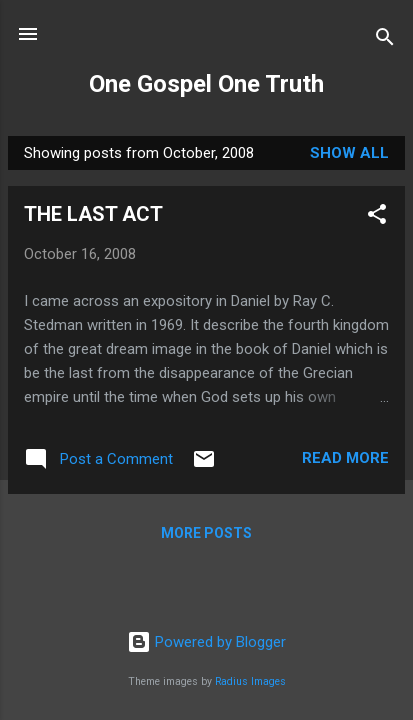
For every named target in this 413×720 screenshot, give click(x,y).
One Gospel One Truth (206, 84)
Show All (349, 153)
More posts (206, 533)
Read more (345, 458)
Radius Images (250, 681)
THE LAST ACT (93, 214)
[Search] (385, 40)
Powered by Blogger (206, 642)
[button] (377, 217)
